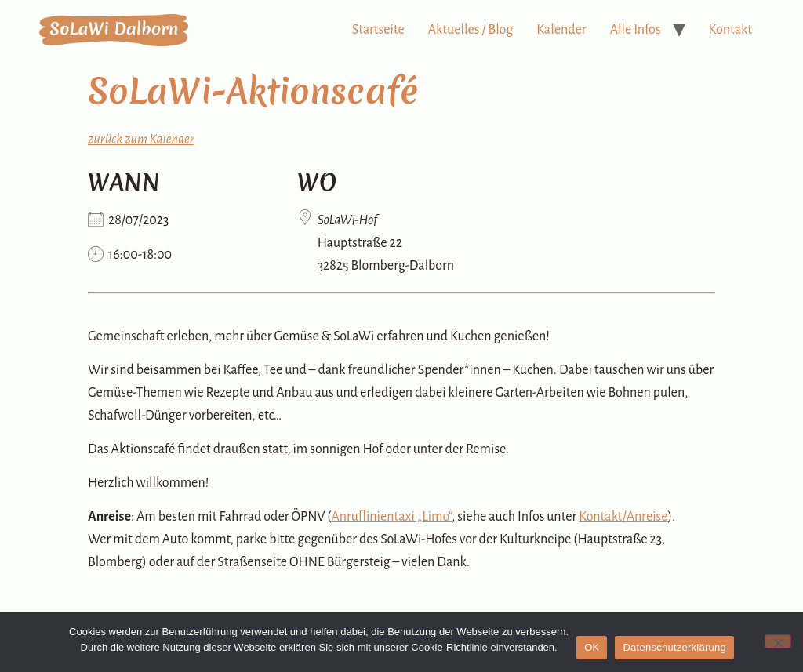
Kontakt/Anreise (623, 517)
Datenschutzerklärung (674, 647)
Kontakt (730, 30)
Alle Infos (636, 30)
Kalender (561, 30)
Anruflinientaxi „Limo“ (392, 517)
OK (592, 647)
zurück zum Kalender (141, 140)
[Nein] (778, 641)
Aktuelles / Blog (471, 30)
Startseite (378, 30)
